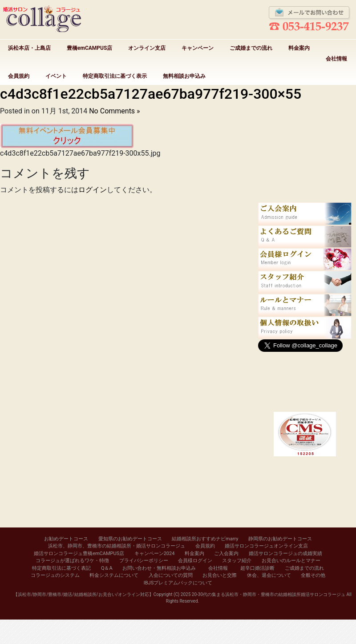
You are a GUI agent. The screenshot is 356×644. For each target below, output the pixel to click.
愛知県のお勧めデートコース (130, 539)
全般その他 (313, 575)
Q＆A (107, 568)
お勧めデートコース (66, 539)
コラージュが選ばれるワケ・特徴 (72, 561)
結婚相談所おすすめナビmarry (205, 539)
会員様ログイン (195, 561)
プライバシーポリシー (144, 561)
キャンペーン (198, 48)
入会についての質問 (171, 575)
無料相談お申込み (184, 76)
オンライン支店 (147, 48)
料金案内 (299, 48)
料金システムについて (114, 575)
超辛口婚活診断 (257, 568)
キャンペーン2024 (155, 553)
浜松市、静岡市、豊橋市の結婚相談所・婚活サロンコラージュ (117, 546)
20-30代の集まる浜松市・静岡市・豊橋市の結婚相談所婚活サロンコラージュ (269, 594)
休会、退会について (269, 575)
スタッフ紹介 (237, 561)
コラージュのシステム (55, 575)
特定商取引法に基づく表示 (115, 76)
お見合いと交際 (220, 575)
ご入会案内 (226, 553)
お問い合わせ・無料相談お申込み (159, 568)
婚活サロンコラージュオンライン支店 (266, 546)
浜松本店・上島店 (29, 48)
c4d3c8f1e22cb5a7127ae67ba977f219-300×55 (151, 94)
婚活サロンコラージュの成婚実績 (285, 553)
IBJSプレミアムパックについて (178, 583)
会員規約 (19, 76)
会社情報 (336, 59)
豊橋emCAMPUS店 (89, 48)
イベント (56, 76)
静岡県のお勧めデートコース (280, 539)
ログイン (93, 190)
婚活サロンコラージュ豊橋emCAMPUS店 (79, 553)
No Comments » (114, 111)
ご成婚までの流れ (251, 48)
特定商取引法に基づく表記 (61, 568)
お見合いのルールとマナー (291, 561)
